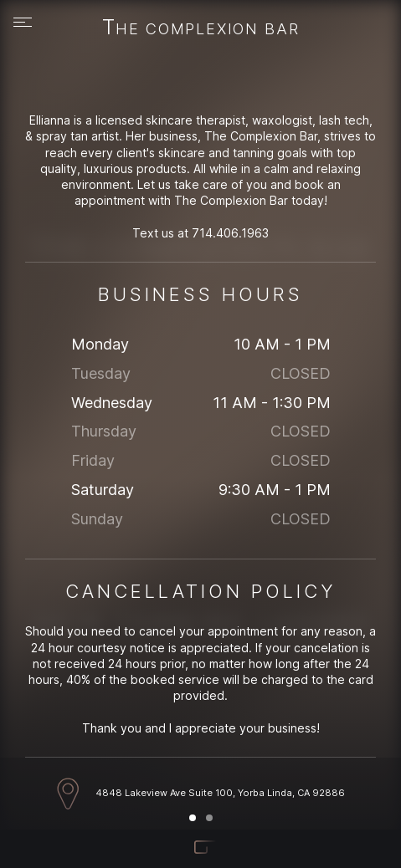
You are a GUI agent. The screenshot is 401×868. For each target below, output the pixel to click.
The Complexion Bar (201, 28)
